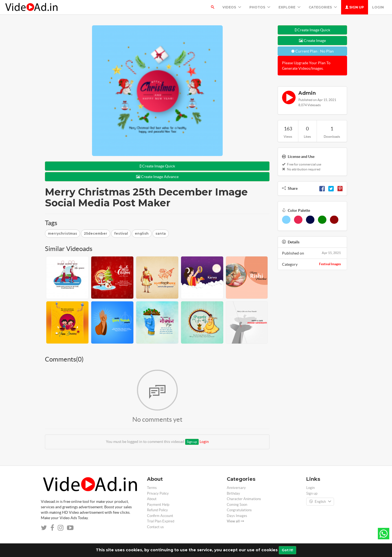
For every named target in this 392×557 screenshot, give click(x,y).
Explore (290, 7)
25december (96, 233)
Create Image (312, 41)
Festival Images (330, 264)
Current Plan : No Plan (313, 51)
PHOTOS (260, 7)
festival (121, 233)
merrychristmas (62, 233)
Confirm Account (160, 516)
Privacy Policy (158, 493)
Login (378, 7)
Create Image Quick (157, 166)
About (152, 499)
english (142, 233)
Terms (152, 488)
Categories (323, 7)
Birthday (233, 493)
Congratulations (239, 510)
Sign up (355, 7)
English (320, 502)
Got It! (287, 550)
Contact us (155, 527)
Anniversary (236, 488)
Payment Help (158, 505)
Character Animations (244, 499)
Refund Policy (157, 510)
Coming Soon (237, 505)
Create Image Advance (157, 177)
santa (161, 233)
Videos (232, 7)
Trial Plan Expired (161, 521)
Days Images (237, 516)
